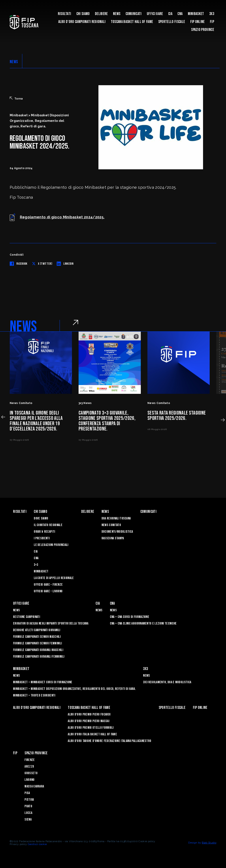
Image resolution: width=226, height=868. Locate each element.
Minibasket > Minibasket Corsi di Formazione (43, 682)
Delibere (101, 14)
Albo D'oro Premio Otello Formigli (91, 728)
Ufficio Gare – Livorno (48, 591)
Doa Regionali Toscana (116, 518)
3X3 (212, 14)
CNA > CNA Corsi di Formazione (130, 617)
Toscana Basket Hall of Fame (132, 22)
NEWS (14, 62)
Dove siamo (41, 518)
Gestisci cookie (37, 844)
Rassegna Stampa (113, 538)
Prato (28, 806)
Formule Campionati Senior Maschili (37, 637)
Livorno (29, 780)
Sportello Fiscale (172, 22)
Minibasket (196, 14)
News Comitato (111, 525)
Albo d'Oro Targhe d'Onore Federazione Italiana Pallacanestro (109, 741)
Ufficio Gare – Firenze (48, 585)
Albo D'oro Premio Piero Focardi (89, 714)
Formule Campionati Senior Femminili (37, 643)
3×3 (36, 565)
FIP (212, 22)
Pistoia (29, 800)
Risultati (65, 14)
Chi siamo (83, 14)
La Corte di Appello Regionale (54, 578)
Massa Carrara (34, 786)
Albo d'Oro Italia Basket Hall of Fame (92, 734)
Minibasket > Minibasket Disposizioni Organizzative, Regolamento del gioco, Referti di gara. (74, 689)
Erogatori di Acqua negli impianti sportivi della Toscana (51, 624)
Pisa (27, 793)
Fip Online (198, 22)
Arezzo (29, 767)
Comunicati (134, 14)
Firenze (30, 760)
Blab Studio (209, 843)
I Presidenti (42, 538)
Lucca (28, 813)
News (117, 14)
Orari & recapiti (44, 532)
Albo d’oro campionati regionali (82, 22)
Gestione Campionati (26, 617)
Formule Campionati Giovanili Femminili (39, 657)
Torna (16, 98)
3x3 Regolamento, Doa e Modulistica (167, 682)
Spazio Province (203, 30)
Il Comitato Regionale (48, 525)
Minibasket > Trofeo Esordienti (34, 695)
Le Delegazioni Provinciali (51, 545)
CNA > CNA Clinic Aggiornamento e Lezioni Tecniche (143, 624)
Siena (28, 820)
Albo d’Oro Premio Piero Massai (89, 721)
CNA (180, 14)
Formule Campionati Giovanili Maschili (38, 650)
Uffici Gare (155, 14)
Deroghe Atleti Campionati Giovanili (37, 630)
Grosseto (31, 773)
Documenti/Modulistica (117, 532)
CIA (170, 14)
